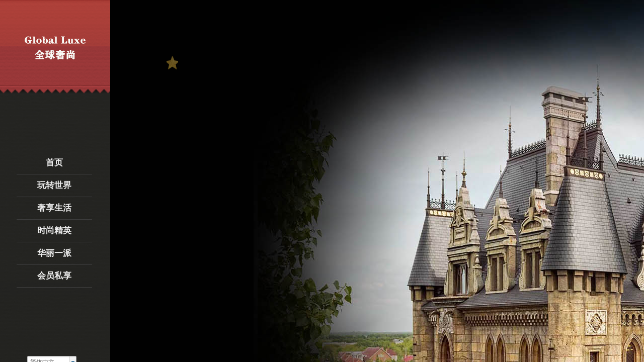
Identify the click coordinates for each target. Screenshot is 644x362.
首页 (54, 163)
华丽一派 (54, 253)
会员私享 (54, 276)
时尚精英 (54, 231)
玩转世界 (54, 185)
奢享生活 (54, 208)
